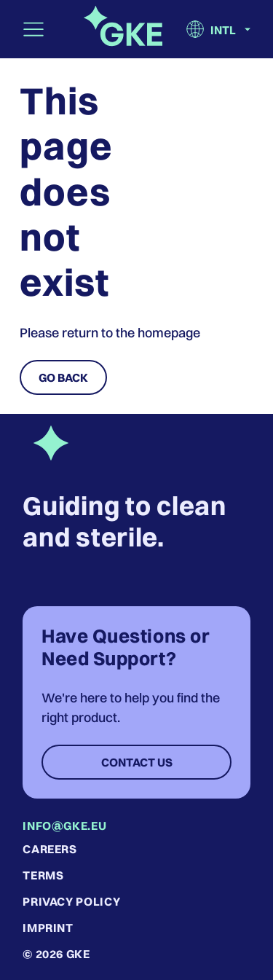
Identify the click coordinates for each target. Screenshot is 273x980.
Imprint (48, 928)
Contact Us (137, 762)
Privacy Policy (71, 901)
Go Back (63, 377)
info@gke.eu (64, 826)
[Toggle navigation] (33, 29)
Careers (50, 849)
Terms (43, 875)
